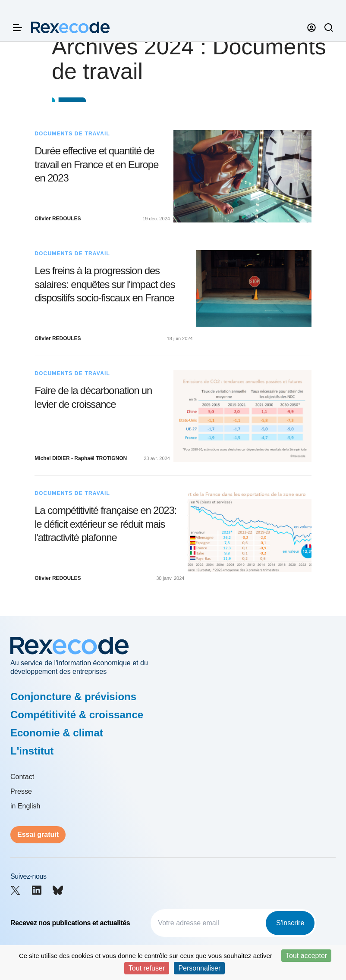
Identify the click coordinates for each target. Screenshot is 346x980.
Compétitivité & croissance (77, 715)
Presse (21, 791)
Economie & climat (57, 733)
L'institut (32, 751)
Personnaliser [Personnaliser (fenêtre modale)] (199, 968)
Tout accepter (306, 956)
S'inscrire (290, 923)
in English (25, 806)
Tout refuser (147, 968)
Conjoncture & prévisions (73, 697)
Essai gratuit (38, 834)
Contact (22, 777)
